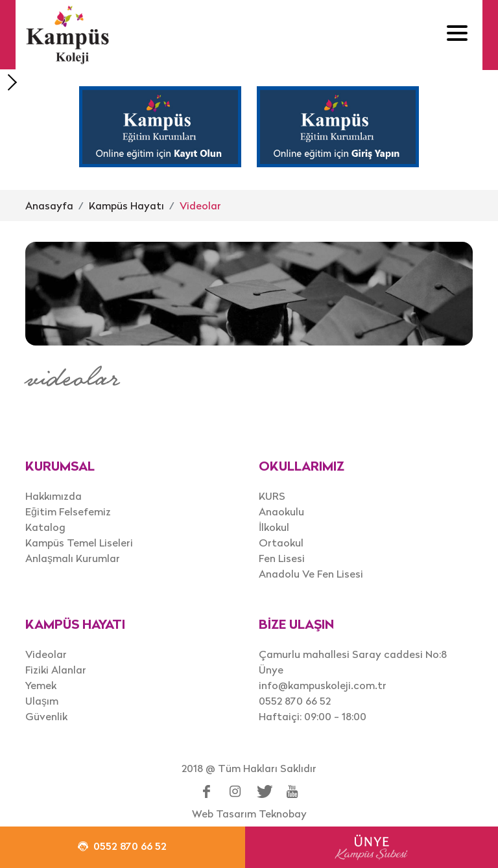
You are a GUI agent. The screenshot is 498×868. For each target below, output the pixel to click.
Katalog (45, 527)
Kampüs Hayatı (126, 205)
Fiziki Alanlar (56, 670)
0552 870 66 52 (295, 701)
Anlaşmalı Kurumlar (73, 558)
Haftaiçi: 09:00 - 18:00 (313, 716)
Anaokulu (281, 511)
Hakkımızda (53, 496)
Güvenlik (46, 716)
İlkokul (274, 527)
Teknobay (283, 814)
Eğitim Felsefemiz (68, 511)
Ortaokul (281, 543)
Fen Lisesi (282, 558)
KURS (272, 496)
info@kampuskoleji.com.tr (323, 685)
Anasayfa (49, 205)
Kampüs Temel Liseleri (79, 543)
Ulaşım (42, 701)
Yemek (41, 685)
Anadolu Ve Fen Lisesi (311, 574)
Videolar (200, 205)
